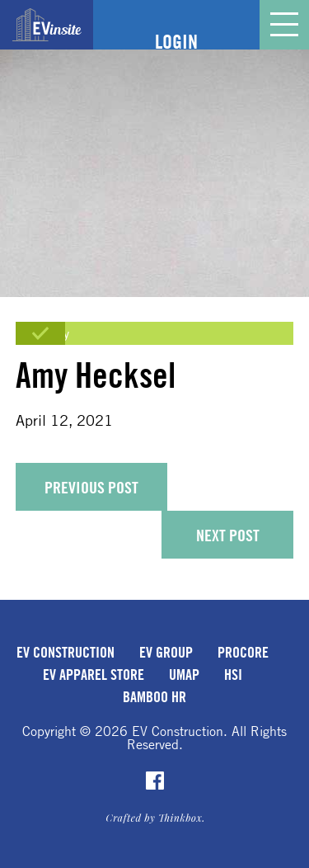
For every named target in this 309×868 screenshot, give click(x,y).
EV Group (166, 652)
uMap (184, 674)
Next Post (228, 535)
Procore (243, 652)
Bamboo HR (154, 696)
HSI (233, 674)
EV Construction (66, 652)
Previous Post (91, 487)
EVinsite (47, 25)
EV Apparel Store (94, 674)
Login (176, 41)
